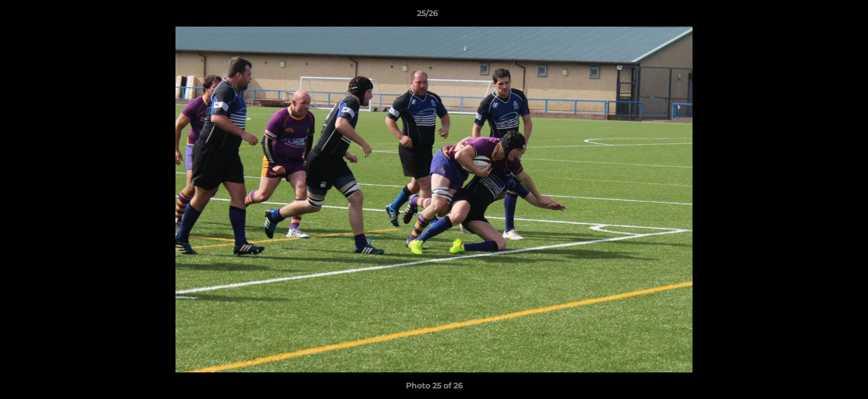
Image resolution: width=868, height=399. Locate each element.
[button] (821, 16)
